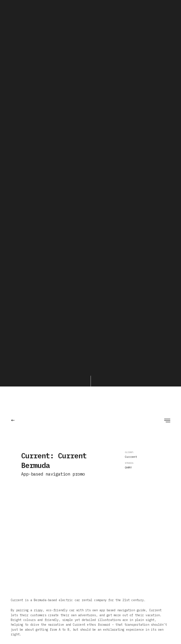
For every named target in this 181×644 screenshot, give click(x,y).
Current (131, 51)
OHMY (128, 62)
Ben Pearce (44, 259)
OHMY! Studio (48, 254)
